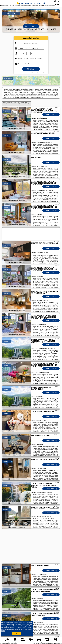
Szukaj (31, 69)
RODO (3, 631)
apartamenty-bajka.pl (31, 3)
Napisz (60, 643)
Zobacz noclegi (51, 114)
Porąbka (5, 111)
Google (4, 624)
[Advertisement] (31, 546)
